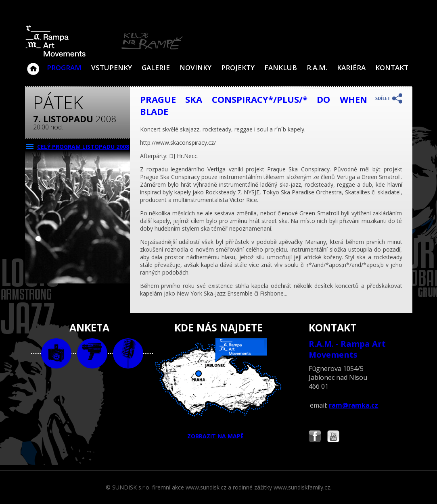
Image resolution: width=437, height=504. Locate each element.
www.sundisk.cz (206, 487)
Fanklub (281, 68)
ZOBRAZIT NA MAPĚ (218, 389)
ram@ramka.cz (353, 405)
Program (64, 68)
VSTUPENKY (112, 68)
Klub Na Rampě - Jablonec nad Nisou (33, 65)
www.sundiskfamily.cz (302, 487)
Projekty (238, 68)
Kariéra (351, 68)
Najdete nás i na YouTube (333, 437)
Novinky (195, 68)
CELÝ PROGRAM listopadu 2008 (83, 147)
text (128, 353)
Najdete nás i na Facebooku (315, 437)
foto (56, 353)
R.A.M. (317, 68)
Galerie (156, 68)
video (92, 353)
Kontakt (392, 68)
